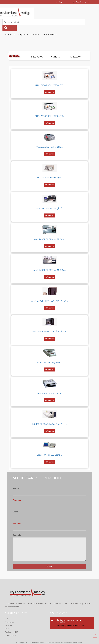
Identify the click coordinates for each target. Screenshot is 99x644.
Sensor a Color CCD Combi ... (50, 455)
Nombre (16, 489)
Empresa (17, 500)
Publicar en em (49, 35)
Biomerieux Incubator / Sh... (50, 393)
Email (15, 512)
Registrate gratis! (81, 2)
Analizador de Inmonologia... (49, 178)
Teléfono (17, 524)
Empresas (23, 34)
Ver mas (49, 92)
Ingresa (61, 2)
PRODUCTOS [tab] (37, 57)
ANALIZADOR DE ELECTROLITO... (50, 85)
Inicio (7, 619)
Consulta (17, 535)
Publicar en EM (11, 632)
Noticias (35, 34)
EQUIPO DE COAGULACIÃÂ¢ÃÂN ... (50, 424)
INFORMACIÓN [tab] (75, 57)
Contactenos (11, 635)
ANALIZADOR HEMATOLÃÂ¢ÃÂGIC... (50, 301)
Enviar (49, 566)
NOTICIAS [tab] (55, 57)
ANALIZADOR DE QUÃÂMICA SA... (50, 239)
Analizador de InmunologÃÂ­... (49, 209)
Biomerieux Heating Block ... (50, 363)
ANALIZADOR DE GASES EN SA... (50, 147)
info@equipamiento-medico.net (71, 626)
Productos (11, 34)
